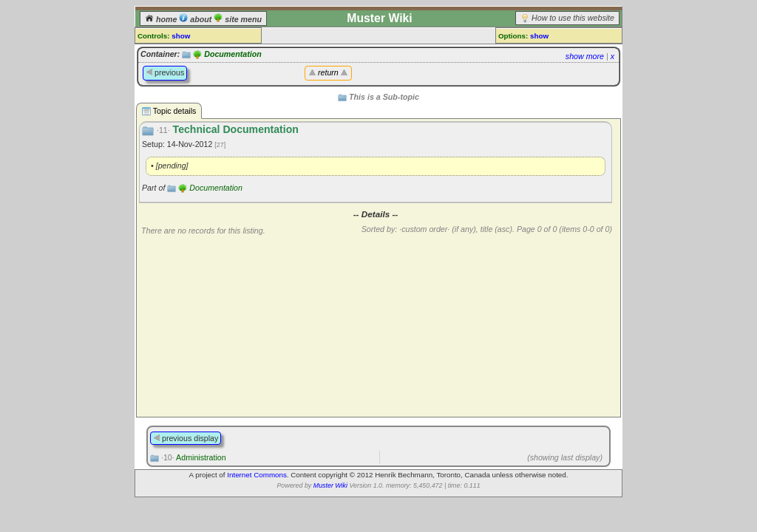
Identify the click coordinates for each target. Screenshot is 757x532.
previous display (186, 438)
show (181, 36)
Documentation (233, 54)
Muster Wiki (330, 485)
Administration (194, 457)
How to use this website (573, 18)
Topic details (169, 111)
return (328, 72)
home (162, 19)
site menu (238, 19)
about (196, 19)
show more (585, 56)
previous (165, 72)
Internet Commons (257, 475)
